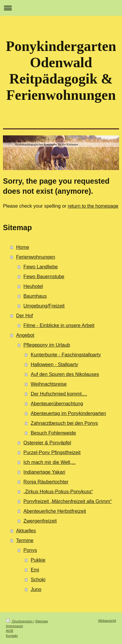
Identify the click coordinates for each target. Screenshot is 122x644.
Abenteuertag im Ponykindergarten (68, 413)
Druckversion (20, 621)
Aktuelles (26, 531)
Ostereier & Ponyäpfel (47, 443)
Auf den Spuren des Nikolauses (65, 374)
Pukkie (38, 560)
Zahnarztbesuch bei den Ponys (64, 423)
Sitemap (42, 621)
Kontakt (12, 636)
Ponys (30, 550)
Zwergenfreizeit (40, 521)
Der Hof (25, 315)
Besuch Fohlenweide (53, 433)
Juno (36, 589)
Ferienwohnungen (36, 257)
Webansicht (107, 620)
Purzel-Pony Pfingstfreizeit (52, 452)
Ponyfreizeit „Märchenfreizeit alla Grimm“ (67, 501)
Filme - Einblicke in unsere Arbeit (59, 325)
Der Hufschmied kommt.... (59, 394)
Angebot (25, 335)
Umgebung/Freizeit (44, 306)
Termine (25, 540)
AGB (10, 631)
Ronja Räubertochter (46, 482)
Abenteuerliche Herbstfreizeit (55, 511)
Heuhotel (33, 286)
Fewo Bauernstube (44, 276)
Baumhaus (35, 296)
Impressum (14, 626)
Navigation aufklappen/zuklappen (61, 8)
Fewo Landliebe (41, 267)
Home (23, 247)
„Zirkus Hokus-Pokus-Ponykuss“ (58, 491)
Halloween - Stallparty (55, 364)
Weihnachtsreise (49, 384)
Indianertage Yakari (44, 472)
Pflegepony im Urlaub (47, 345)
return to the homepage (93, 206)
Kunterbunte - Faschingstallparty (66, 355)
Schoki (38, 579)
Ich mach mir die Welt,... (49, 462)
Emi (35, 570)
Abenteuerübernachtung (57, 403)
